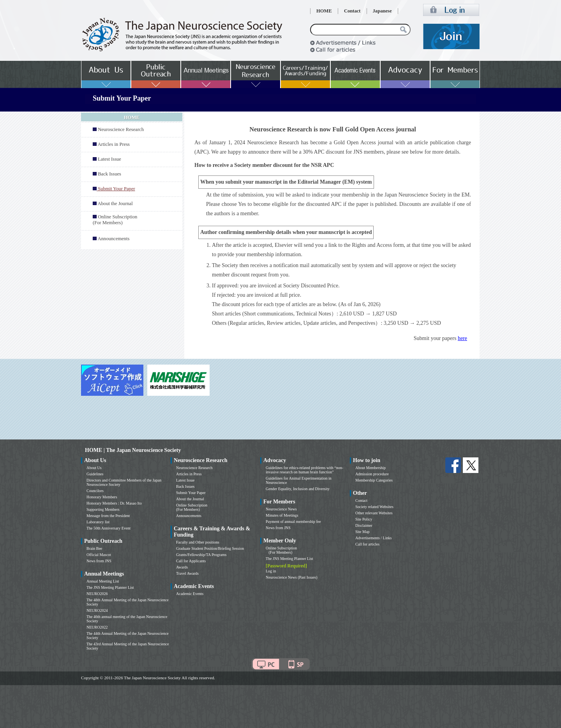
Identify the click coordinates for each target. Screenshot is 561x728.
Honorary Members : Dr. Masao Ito (114, 503)
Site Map (362, 532)
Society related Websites (374, 507)
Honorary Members (102, 497)
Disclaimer (364, 525)
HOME (324, 11)
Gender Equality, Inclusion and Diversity (298, 489)
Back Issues (109, 174)
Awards (182, 567)
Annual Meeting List (103, 581)
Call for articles (367, 544)
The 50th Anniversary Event (108, 528)
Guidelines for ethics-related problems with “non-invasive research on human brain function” (304, 470)
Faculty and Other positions (198, 542)
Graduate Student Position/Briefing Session (210, 548)
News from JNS (99, 561)
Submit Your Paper (191, 493)
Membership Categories (374, 480)
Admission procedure (372, 474)
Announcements (113, 239)
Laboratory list (98, 522)
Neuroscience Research (121, 129)
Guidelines (95, 474)
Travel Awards (187, 573)
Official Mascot (99, 555)
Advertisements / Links (373, 538)
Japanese (382, 11)
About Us (94, 468)
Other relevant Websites (374, 513)
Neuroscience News (281, 509)
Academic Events (190, 594)
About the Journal (115, 204)
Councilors (95, 491)
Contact (352, 11)
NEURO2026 (97, 594)
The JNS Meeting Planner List (110, 587)
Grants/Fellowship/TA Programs (201, 555)
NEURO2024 (97, 610)
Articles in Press (114, 144)
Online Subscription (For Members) (115, 220)
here (462, 338)
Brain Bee (94, 548)
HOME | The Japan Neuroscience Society (133, 450)
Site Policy (364, 519)
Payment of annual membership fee (293, 522)
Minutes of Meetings (282, 515)
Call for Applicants (191, 561)
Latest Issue (109, 159)
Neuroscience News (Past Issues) (291, 577)
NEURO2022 (97, 627)
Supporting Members (103, 509)
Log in (271, 571)
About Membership (370, 468)
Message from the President (108, 516)
